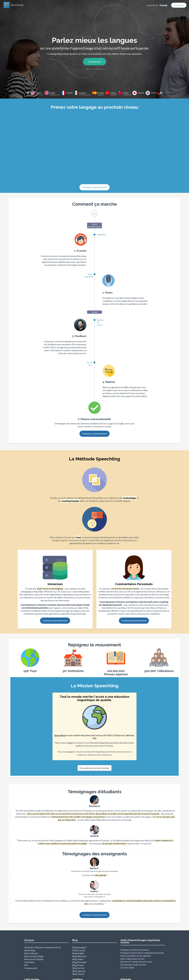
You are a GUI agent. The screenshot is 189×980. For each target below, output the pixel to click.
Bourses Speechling (34, 956)
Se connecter (179, 5)
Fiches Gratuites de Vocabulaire (136, 956)
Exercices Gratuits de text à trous (136, 962)
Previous (28, 93)
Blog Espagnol (79, 947)
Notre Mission (31, 953)
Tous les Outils (127, 968)
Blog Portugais (79, 962)
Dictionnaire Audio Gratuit (133, 965)
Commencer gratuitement (94, 187)
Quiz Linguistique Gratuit (132, 959)
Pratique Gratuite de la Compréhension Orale (142, 953)
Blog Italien (78, 959)
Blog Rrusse (78, 965)
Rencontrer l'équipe (34, 959)
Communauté (31, 968)
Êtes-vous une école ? (95, 69)
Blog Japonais (79, 971)
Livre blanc (30, 962)
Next (161, 93)
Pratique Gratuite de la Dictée (135, 950)
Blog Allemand (79, 956)
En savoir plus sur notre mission (94, 768)
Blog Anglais (78, 953)
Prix (26, 965)
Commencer (95, 62)
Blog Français (79, 950)
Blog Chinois (78, 974)
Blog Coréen (78, 968)
